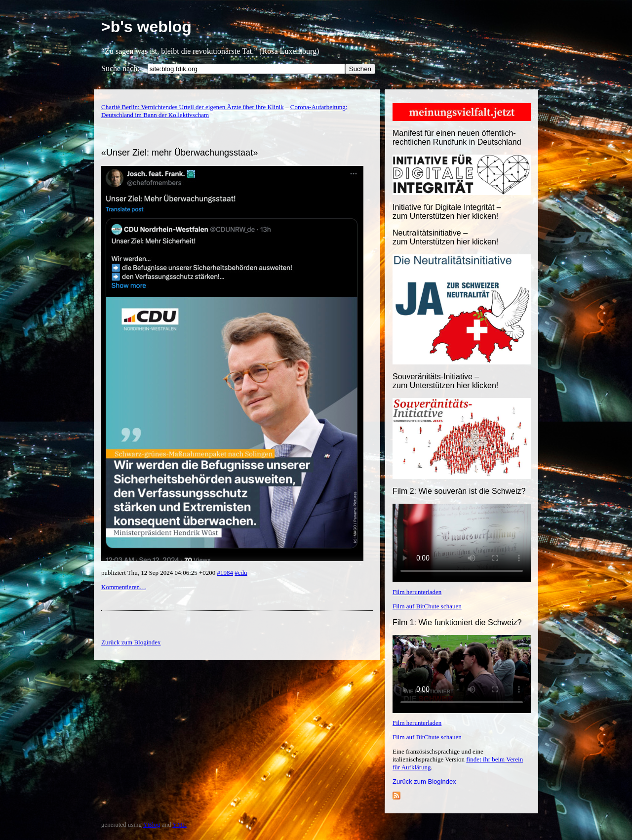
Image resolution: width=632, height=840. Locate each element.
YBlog (152, 824)
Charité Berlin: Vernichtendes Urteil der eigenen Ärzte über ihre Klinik (193, 107)
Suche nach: (120, 68)
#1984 (225, 573)
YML (179, 824)
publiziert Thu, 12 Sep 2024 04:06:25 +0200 (159, 573)
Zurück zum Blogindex (424, 781)
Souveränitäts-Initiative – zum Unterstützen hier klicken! (445, 381)
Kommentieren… (124, 587)
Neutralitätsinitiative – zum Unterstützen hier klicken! (445, 237)
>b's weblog (146, 27)
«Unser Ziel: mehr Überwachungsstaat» (179, 153)
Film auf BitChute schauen (427, 606)
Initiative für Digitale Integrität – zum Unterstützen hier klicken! (447, 212)
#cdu (241, 573)
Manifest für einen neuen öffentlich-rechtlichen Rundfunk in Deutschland (457, 138)
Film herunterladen (417, 592)
